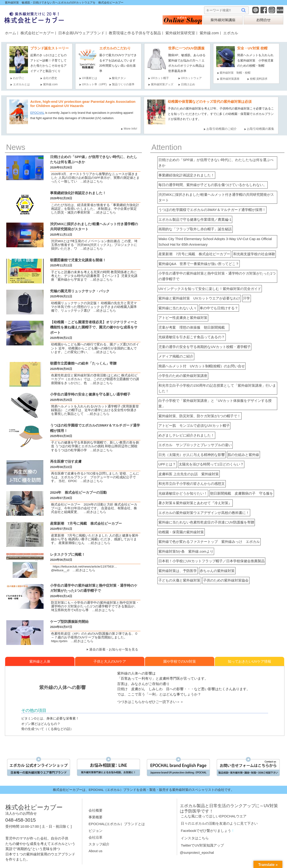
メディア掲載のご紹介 (176, 356)
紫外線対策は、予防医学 (178, 571)
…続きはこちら (90, 181)
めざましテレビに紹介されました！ (186, 435)
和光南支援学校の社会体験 (254, 254)
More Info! (130, 129)
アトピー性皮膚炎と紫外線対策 (183, 318)
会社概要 (96, 810)
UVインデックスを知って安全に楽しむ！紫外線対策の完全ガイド (210, 289)
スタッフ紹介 (99, 844)
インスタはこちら (195, 838)
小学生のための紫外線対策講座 (183, 376)
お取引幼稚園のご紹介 (222, 129)
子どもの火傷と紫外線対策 (179, 580)
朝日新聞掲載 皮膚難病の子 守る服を (242, 493)
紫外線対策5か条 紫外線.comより (186, 551)
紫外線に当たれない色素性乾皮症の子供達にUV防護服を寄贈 (206, 522)
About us (95, 851)
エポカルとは (23, 84)
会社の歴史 (50, 78)
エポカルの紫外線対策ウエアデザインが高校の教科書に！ (204, 513)
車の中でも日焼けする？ (219, 308)
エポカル (231, 33)
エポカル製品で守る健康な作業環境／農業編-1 (195, 219)
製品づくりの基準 (123, 84)
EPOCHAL (37, 113)
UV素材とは (90, 78)
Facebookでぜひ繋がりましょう (206, 831)
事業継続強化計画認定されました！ (186, 175)
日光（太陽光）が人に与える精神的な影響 (192, 455)
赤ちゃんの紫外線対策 (217, 571)
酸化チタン (119, 78)
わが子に (19, 78)
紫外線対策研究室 (180, 33)
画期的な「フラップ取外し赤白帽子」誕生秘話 (195, 229)
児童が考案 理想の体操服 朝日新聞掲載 (193, 327)
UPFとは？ (167, 464)
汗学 (246, 298)
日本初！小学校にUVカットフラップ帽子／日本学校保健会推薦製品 (212, 561)
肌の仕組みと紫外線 (243, 455)
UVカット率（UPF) (94, 84)
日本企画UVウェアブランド (81, 33)
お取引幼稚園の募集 (261, 129)
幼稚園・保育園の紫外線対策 (181, 532)
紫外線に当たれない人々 (178, 308)
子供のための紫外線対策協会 (226, 580)
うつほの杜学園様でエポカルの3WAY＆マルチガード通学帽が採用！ (212, 210)
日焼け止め (188, 84)
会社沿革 (96, 837)
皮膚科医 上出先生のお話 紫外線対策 (189, 474)
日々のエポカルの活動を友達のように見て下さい (219, 823)
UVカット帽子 (160, 78)
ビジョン (96, 831)
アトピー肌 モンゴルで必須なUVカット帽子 (194, 425)
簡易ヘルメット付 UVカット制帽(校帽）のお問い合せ (202, 366)
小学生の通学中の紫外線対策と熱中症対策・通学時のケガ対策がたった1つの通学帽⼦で (94, 591)
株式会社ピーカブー (37, 33)
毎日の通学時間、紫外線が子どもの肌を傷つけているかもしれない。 (213, 185)
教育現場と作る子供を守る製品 (135, 33)
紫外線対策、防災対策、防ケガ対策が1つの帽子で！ (200, 416)
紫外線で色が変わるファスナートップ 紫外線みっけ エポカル (209, 542)
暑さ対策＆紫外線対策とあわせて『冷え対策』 (195, 503)
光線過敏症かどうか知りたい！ (183, 493)
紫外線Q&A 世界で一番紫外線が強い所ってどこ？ (199, 264)
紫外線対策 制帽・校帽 (235, 73)
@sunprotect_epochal (197, 852)
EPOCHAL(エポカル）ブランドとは (117, 824)
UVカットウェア (191, 78)
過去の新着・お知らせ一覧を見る (114, 649)
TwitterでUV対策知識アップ (202, 845)
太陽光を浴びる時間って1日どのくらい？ (211, 464)
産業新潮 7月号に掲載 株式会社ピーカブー (194, 254)
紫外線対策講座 (230, 79)
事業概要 (96, 817)
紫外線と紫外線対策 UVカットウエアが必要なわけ (199, 298)
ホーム (10, 33)
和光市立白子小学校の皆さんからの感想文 (192, 484)
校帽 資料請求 (259, 79)
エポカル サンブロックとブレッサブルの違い (195, 445)
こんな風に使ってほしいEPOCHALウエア (214, 816)
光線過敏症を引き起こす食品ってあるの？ (192, 337)
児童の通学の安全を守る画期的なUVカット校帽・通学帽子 (205, 347)
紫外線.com (209, 33)
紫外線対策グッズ (162, 84)
